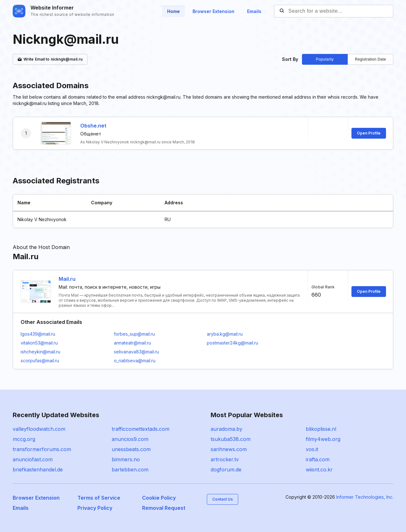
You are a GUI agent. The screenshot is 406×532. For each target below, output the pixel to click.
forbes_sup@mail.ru (134, 334)
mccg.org (24, 439)
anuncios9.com (130, 439)
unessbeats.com (131, 449)
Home (174, 11)
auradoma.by (226, 429)
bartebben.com (130, 470)
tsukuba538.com (231, 439)
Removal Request (164, 508)
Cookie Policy (159, 498)
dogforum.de (226, 470)
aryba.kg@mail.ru (225, 334)
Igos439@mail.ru (38, 334)
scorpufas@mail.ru (40, 361)
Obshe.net (93, 126)
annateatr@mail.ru (132, 343)
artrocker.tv (225, 459)
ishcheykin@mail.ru (40, 352)
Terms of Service (99, 498)
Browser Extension (213, 11)
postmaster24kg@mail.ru (232, 343)
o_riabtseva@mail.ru (135, 361)
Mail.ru (67, 279)
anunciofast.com (33, 459)
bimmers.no (126, 459)
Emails (254, 11)
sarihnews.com (229, 449)
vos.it (312, 449)
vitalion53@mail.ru (39, 343)
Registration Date (370, 59)
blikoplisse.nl (321, 429)
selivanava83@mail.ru (136, 352)
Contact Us (223, 499)
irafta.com (318, 459)
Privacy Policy (95, 508)
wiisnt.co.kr (319, 470)
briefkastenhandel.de (38, 470)
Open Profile (369, 133)
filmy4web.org (323, 439)
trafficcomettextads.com (141, 429)
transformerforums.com (42, 449)
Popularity (325, 59)
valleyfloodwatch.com (39, 429)
